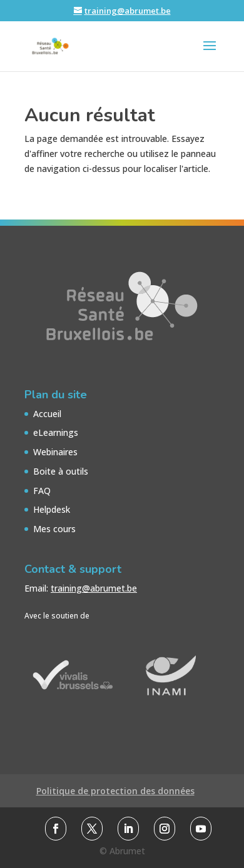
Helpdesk (52, 509)
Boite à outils (61, 471)
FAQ (42, 491)
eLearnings (56, 432)
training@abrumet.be (94, 588)
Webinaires (55, 452)
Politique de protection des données (115, 791)
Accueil (47, 414)
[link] (56, 829)
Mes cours (54, 529)
